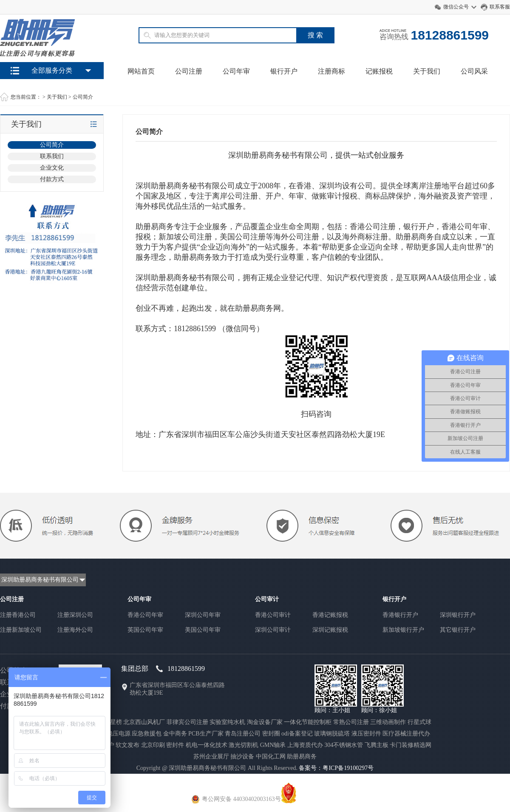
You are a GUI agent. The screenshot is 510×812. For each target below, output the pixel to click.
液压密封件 (366, 734)
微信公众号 (456, 7)
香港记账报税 (330, 615)
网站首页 (141, 71)
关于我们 (427, 71)
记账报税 (379, 71)
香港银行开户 (400, 615)
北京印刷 (153, 745)
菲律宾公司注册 (187, 722)
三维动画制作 (388, 722)
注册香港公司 (18, 615)
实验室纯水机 (227, 722)
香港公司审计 (273, 615)
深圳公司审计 (273, 630)
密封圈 (271, 734)
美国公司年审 (203, 630)
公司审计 (267, 599)
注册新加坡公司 (21, 630)
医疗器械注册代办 (406, 734)
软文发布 (127, 745)
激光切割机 (244, 745)
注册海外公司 (75, 630)
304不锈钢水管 (344, 745)
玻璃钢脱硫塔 (332, 734)
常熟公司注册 (351, 722)
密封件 (175, 745)
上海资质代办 (305, 745)
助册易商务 (302, 757)
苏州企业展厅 (211, 757)
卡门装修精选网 (411, 745)
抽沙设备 (242, 757)
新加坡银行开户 (403, 630)
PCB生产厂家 (206, 734)
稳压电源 (119, 734)
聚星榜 (113, 722)
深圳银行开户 (458, 615)
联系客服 (500, 7)
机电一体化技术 (207, 745)
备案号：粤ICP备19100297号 (336, 768)
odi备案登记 (297, 734)
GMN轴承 (273, 745)
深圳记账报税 (330, 630)
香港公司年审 (145, 615)
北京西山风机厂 (144, 722)
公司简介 (83, 97)
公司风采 (474, 71)
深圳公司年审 (203, 615)
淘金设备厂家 (265, 722)
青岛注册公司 (243, 734)
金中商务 (175, 734)
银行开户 (284, 71)
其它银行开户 (458, 630)
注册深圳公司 (75, 615)
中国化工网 (271, 757)
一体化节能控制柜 (308, 722)
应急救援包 (147, 734)
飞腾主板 (377, 745)
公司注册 (189, 71)
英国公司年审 (145, 630)
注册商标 (331, 71)
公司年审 (236, 71)
